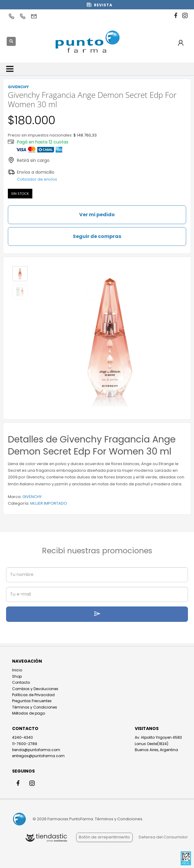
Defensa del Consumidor (163, 837)
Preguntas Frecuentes (32, 701)
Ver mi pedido (97, 215)
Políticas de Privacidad (33, 695)
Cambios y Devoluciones (35, 689)
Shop (17, 676)
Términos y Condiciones (35, 707)
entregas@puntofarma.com (38, 756)
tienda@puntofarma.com (36, 750)
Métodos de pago (29, 713)
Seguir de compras (97, 236)
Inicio (17, 670)
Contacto (21, 682)
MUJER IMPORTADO (49, 503)
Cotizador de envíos (37, 179)
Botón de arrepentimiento (104, 837)
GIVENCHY (32, 497)
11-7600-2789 (25, 744)
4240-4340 (23, 737)
